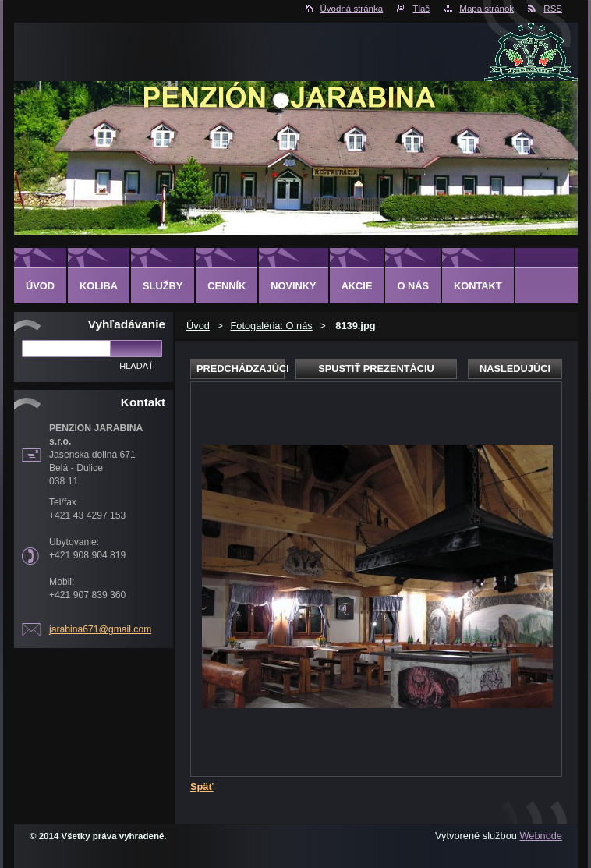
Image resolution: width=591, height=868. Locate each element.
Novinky (293, 286)
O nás (413, 286)
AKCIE (357, 286)
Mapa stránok (487, 9)
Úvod (198, 326)
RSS (553, 9)
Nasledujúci (515, 368)
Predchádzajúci (241, 368)
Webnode (541, 836)
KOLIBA (99, 286)
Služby (163, 286)
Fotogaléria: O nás (271, 326)
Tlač (421, 9)
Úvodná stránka (352, 9)
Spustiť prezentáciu (376, 368)
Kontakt (478, 286)
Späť (202, 787)
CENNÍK (226, 286)
